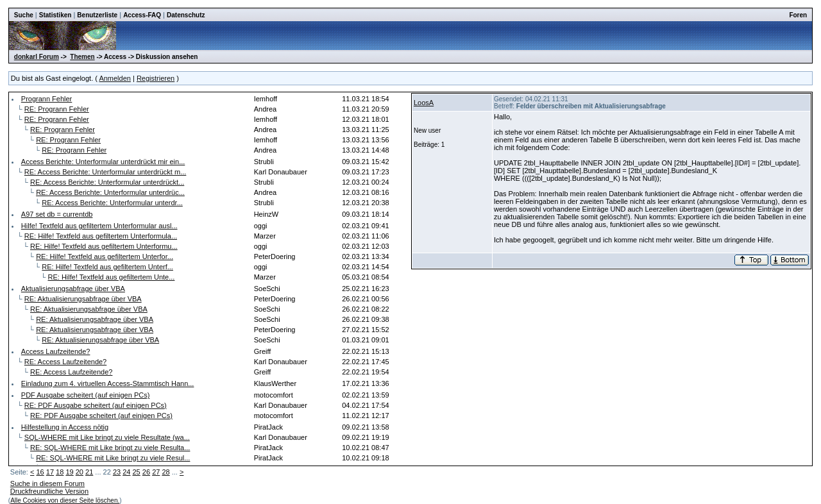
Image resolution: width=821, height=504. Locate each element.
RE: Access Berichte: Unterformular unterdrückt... (107, 182)
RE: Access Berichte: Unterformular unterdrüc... (110, 192)
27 (156, 472)
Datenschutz (186, 15)
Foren (798, 15)
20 (80, 472)
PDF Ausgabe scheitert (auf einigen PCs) (86, 395)
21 (89, 472)
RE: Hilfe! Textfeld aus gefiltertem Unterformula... (101, 236)
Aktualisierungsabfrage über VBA (73, 289)
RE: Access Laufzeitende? (65, 362)
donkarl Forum (37, 57)
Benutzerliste (97, 15)
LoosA (424, 103)
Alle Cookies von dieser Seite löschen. (65, 500)
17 (50, 472)
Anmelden (115, 78)
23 (117, 472)
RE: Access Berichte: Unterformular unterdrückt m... (105, 172)
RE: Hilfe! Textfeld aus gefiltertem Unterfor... (105, 256)
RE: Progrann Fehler (57, 109)
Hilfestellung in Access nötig (65, 427)
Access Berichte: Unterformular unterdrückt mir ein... (103, 162)
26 (146, 472)
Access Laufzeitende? (56, 351)
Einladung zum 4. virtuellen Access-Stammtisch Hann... (108, 383)
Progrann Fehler (47, 99)
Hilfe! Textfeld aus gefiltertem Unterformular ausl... (99, 226)
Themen (82, 57)
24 (126, 472)
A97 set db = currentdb (57, 214)
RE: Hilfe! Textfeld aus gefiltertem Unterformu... (104, 246)
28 (165, 472)
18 (60, 472)
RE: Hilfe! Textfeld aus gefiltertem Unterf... (107, 267)
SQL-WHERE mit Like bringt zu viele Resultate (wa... (107, 437)
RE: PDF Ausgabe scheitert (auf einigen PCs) (96, 405)
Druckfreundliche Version (49, 491)
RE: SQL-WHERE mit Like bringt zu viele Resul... (113, 458)
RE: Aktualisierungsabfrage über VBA (83, 299)
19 (69, 472)
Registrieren (156, 78)
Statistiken (55, 15)
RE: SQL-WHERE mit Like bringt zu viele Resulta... (110, 448)
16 (40, 472)
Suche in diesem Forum (47, 483)
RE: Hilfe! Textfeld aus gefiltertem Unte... (112, 277)
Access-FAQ (142, 15)
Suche (24, 15)
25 (137, 472)
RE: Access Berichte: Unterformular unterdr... (112, 203)
